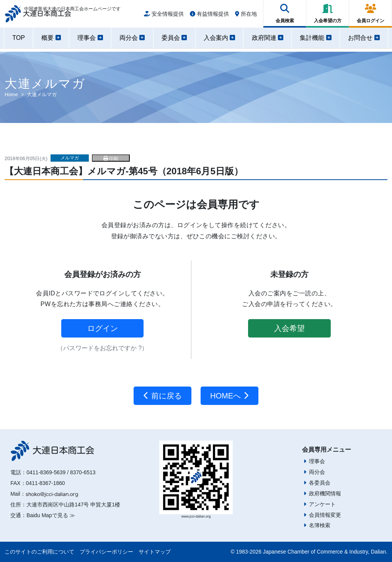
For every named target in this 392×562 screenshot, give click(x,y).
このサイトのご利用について (39, 552)
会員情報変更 (325, 515)
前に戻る (163, 396)
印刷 (111, 159)
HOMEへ (229, 396)
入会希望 (289, 328)
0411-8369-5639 (46, 472)
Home (11, 94)
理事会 (317, 461)
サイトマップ (155, 552)
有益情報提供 (209, 16)
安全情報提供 (164, 16)
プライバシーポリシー (106, 552)
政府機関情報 (325, 493)
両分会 (317, 472)
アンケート (322, 504)
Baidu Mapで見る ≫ (51, 515)
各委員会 (320, 483)
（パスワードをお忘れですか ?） (102, 348)
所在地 (246, 16)
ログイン (103, 328)
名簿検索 (320, 525)
